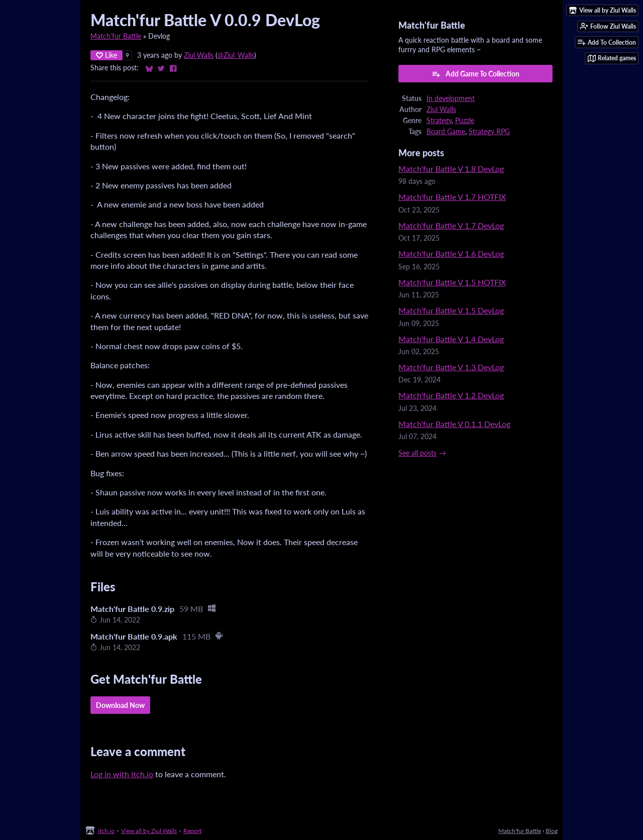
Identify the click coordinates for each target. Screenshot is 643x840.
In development (451, 98)
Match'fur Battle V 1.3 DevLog (451, 367)
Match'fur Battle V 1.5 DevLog (451, 310)
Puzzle (465, 121)
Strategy (439, 121)
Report (192, 831)
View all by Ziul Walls (149, 831)
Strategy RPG (489, 132)
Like (106, 55)
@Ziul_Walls (236, 55)
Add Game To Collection (475, 74)
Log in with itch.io (122, 774)
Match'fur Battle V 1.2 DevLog (451, 395)
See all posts (417, 453)
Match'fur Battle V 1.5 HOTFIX (452, 282)
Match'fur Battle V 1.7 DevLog (451, 225)
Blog (552, 831)
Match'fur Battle (116, 36)
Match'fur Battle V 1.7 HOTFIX (452, 197)
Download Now (120, 705)
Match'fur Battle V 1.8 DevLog (451, 169)
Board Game (446, 132)
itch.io (106, 831)
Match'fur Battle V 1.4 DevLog (451, 339)
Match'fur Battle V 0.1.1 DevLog (454, 424)
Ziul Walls (199, 55)
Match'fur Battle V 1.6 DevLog (451, 253)
